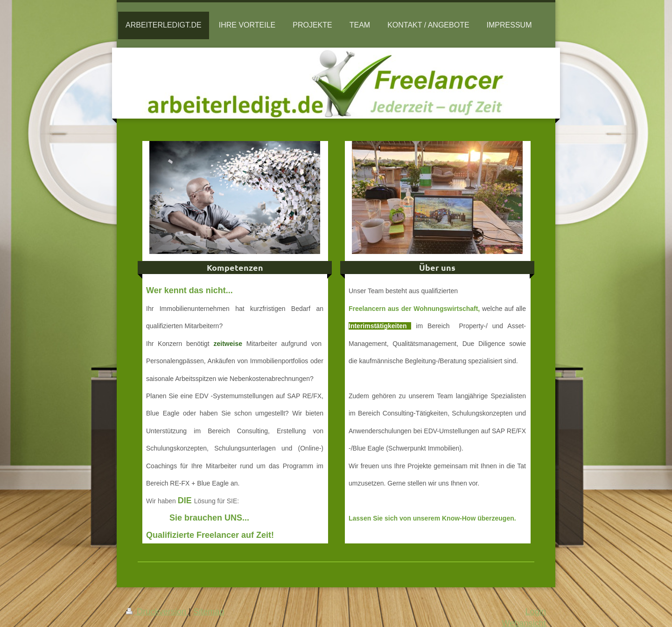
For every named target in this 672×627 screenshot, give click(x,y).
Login (535, 612)
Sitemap (209, 612)
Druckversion (157, 612)
